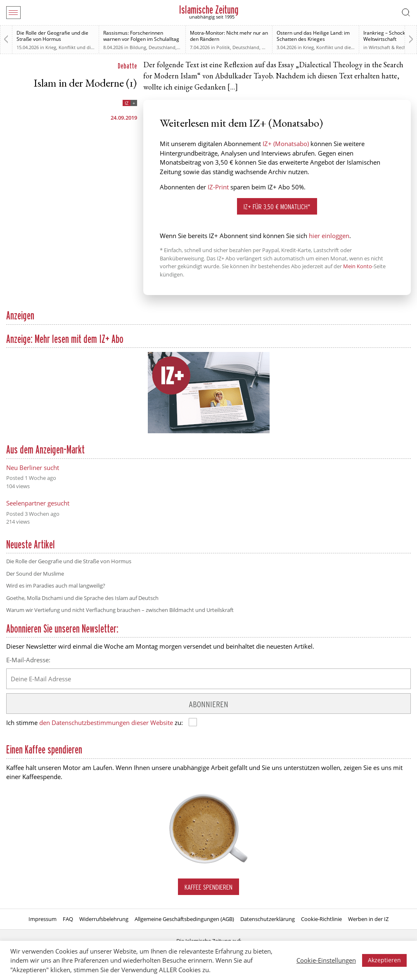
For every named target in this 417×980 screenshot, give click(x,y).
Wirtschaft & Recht (388, 47)
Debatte (127, 66)
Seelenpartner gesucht (38, 503)
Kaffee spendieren (208, 887)
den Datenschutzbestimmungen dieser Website (106, 723)
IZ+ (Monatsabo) (286, 144)
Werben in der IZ (368, 919)
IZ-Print (218, 187)
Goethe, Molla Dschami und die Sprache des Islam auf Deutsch (82, 598)
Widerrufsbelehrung (104, 919)
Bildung (138, 47)
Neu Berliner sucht (33, 468)
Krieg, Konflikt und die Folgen (77, 47)
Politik (223, 47)
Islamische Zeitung (209, 10)
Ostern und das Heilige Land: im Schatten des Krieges (313, 36)
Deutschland (162, 47)
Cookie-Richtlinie (321, 919)
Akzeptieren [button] (384, 960)
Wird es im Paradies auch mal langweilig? (56, 586)
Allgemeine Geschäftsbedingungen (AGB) (184, 919)
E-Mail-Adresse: (28, 660)
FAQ (68, 919)
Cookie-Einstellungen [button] (326, 960)
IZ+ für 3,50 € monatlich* (277, 207)
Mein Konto (358, 266)
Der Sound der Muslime (35, 574)
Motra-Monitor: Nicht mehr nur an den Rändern (229, 36)
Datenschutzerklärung (268, 919)
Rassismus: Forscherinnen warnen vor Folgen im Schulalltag (141, 36)
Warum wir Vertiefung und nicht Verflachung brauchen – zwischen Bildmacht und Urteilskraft (120, 610)
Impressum (43, 919)
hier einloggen (329, 236)
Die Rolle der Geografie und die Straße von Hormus (52, 36)
